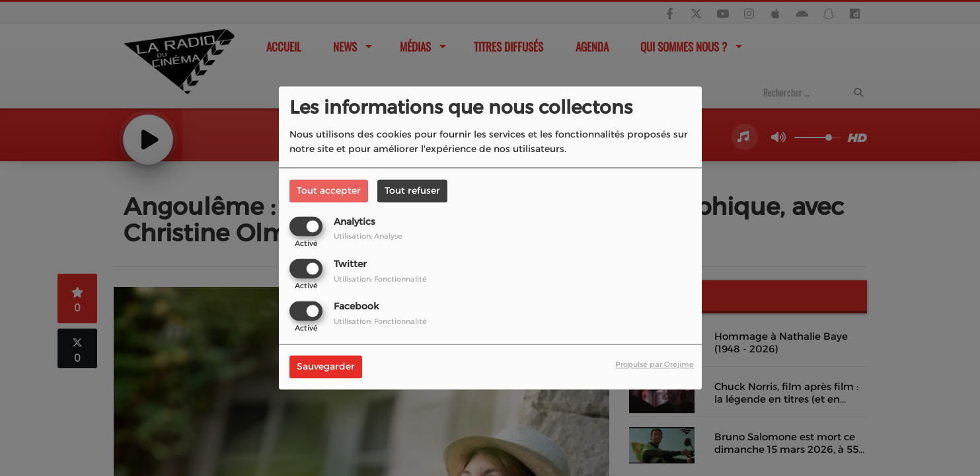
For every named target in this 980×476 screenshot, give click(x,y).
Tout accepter (329, 190)
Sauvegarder (326, 367)
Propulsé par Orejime (655, 365)
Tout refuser (412, 190)
